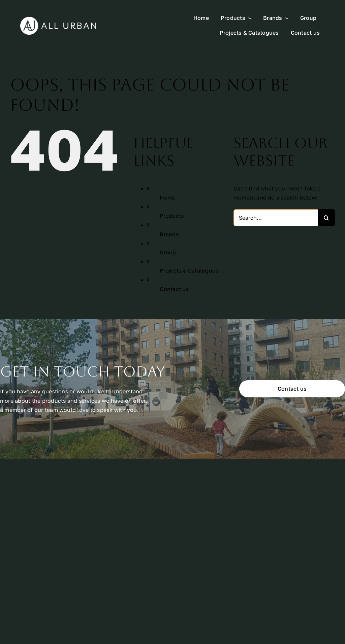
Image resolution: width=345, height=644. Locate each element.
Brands (169, 234)
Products (172, 216)
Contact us (174, 289)
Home (167, 198)
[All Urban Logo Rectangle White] (58, 20)
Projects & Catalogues (189, 271)
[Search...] (276, 218)
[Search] (326, 218)
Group (168, 252)
